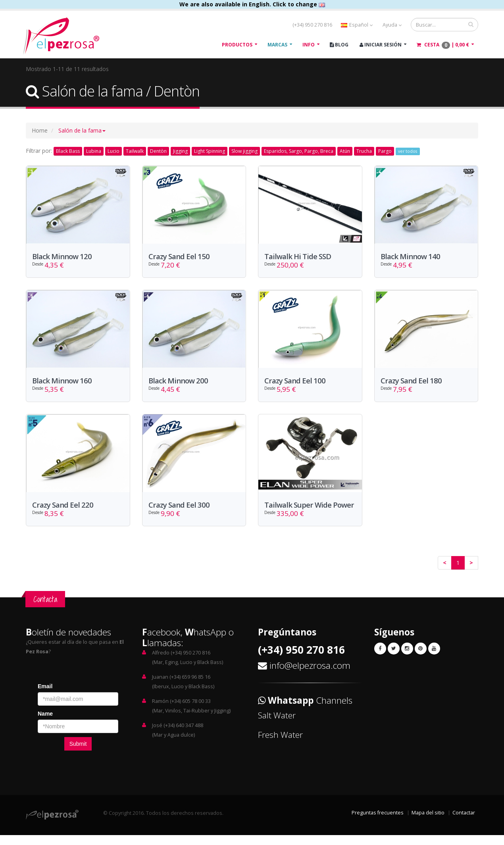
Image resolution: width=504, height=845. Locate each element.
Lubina (94, 151)
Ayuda (392, 25)
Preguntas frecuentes (378, 823)
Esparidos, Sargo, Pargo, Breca (299, 151)
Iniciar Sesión (381, 45)
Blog (339, 45)
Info (309, 45)
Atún (345, 151)
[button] (82, 130)
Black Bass (68, 151)
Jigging (180, 151)
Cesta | (443, 45)
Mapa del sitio (428, 823)
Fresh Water (280, 745)
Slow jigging (244, 151)
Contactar (464, 823)
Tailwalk (135, 151)
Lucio (113, 151)
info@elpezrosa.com (310, 675)
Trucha (364, 151)
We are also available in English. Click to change (252, 4)
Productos (237, 45)
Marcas (277, 45)
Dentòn (158, 151)
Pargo (385, 151)
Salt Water (277, 725)
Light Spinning (210, 151)
